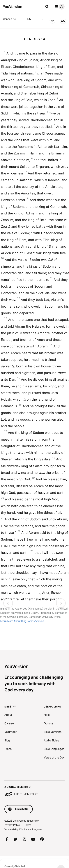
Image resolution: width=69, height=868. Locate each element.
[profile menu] (59, 7)
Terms (28, 825)
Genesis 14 (12, 19)
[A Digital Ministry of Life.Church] (34, 789)
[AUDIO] (52, 21)
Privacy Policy (12, 825)
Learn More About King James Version (22, 621)
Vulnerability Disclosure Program (23, 829)
